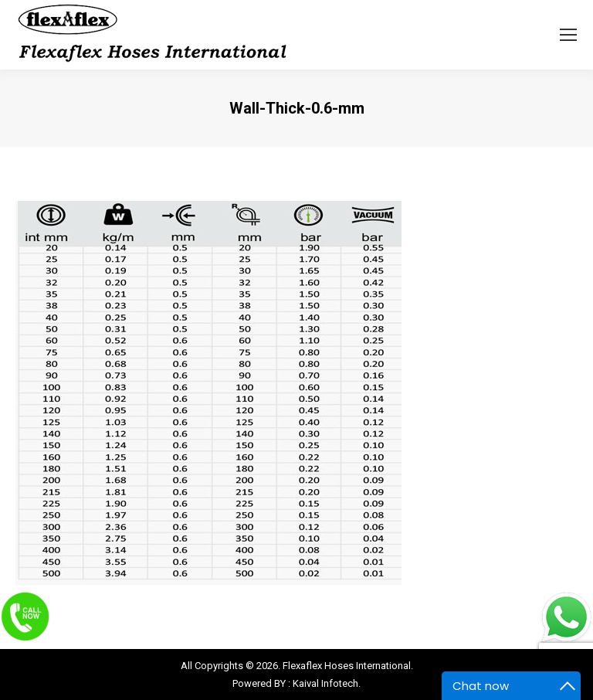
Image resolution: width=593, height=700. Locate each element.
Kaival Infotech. (327, 683)
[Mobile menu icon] (568, 35)
